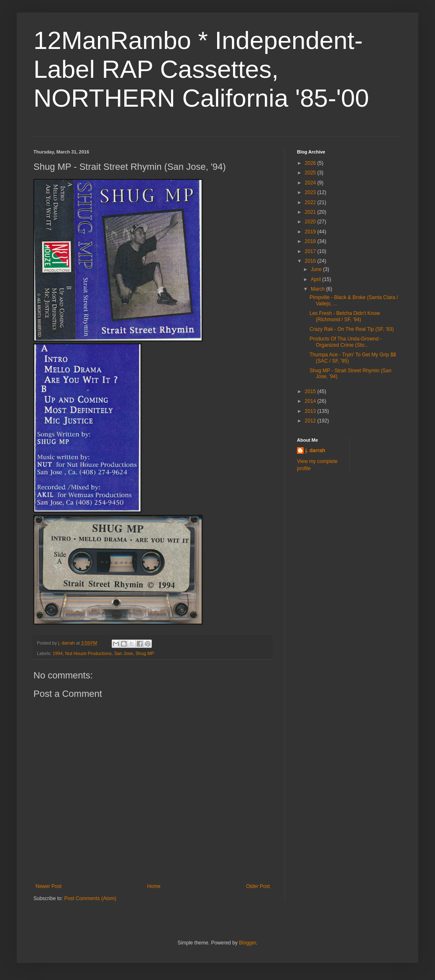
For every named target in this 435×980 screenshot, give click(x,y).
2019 (311, 232)
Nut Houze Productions (88, 653)
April (316, 279)
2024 (311, 183)
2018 (311, 241)
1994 (58, 653)
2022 (311, 202)
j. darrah (315, 450)
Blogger (247, 943)
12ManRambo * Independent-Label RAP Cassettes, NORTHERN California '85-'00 (201, 69)
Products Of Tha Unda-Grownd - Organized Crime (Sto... (346, 342)
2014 (311, 401)
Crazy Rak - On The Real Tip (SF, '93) (352, 329)
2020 (311, 222)
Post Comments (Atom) (90, 898)
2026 (311, 163)
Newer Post (49, 886)
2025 (311, 173)
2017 (311, 251)
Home (154, 886)
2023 (311, 192)
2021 (311, 212)
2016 (311, 261)
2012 (311, 421)
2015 (311, 391)
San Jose (124, 653)
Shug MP (145, 653)
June (317, 269)
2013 (311, 411)
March (319, 289)
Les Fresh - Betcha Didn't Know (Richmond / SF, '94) (345, 316)
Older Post (258, 886)
